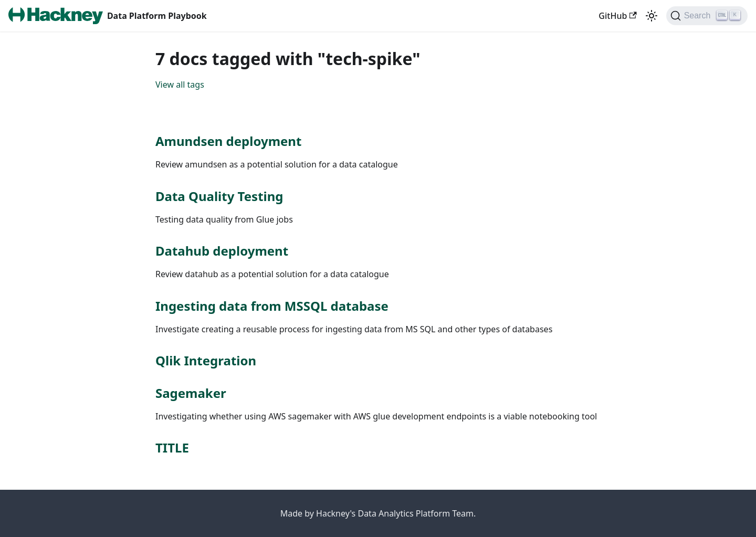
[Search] (707, 16)
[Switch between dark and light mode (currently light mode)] (652, 16)
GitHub (617, 16)
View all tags (180, 85)
